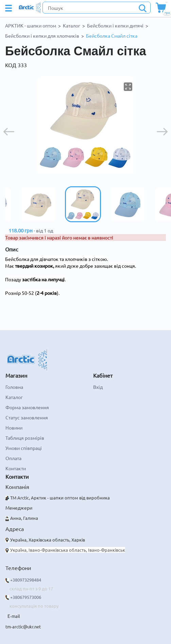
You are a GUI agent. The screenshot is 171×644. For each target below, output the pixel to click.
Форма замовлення (27, 407)
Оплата (13, 458)
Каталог (72, 25)
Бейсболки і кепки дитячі (115, 25)
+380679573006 (26, 597)
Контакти (16, 468)
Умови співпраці (24, 448)
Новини (14, 428)
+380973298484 (26, 580)
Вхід (98, 387)
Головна (14, 387)
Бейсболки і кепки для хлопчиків (42, 36)
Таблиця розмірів (25, 438)
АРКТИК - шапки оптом (31, 25)
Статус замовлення (27, 417)
